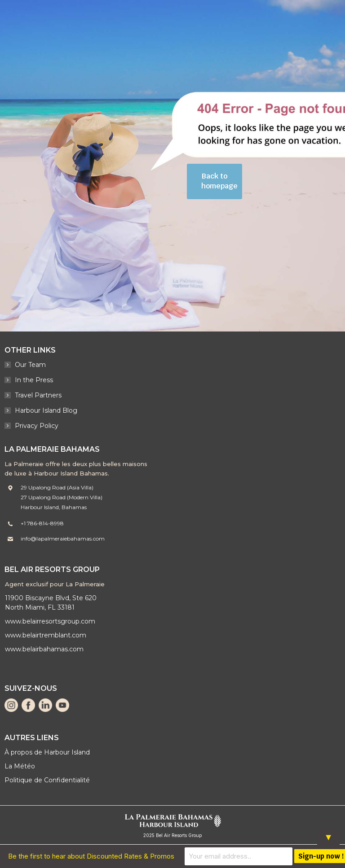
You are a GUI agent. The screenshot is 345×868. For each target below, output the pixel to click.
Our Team (30, 365)
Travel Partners (38, 395)
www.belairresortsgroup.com (50, 621)
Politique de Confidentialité (47, 780)
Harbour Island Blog (46, 410)
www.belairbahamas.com (44, 649)
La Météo (20, 766)
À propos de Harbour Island (47, 752)
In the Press (34, 380)
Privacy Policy (37, 426)
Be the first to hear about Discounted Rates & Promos (91, 856)
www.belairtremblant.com (46, 635)
